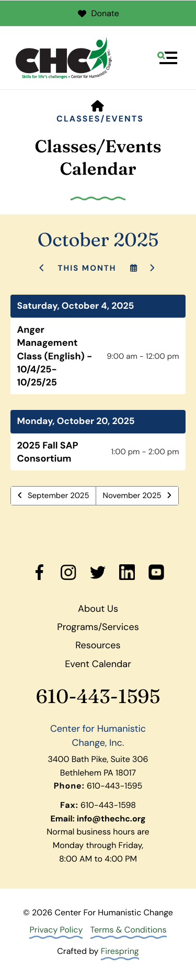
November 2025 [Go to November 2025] (132, 495)
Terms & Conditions (129, 930)
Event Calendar (98, 664)
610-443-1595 (98, 697)
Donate (98, 13)
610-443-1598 (108, 805)
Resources (98, 645)
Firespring (120, 951)
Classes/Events (100, 119)
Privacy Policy (56, 930)
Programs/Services (98, 627)
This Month (87, 268)
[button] (167, 58)
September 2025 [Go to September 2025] (59, 495)
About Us (98, 609)
